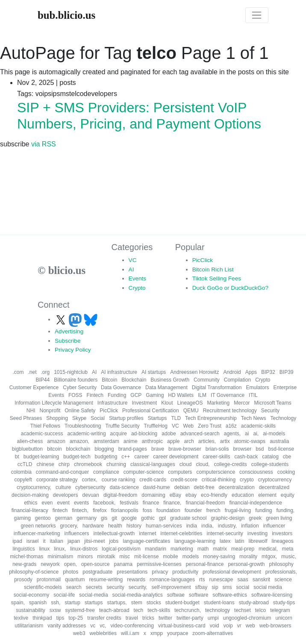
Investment (144, 403)
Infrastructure (113, 403)
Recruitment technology (230, 411)
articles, (207, 441)
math (203, 549)
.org (46, 372)
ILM (202, 395)
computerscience (216, 472)
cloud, (203, 464)
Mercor (242, 403)
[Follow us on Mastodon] (76, 319)
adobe (169, 434)
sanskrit (261, 580)
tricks (148, 618)
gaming (22, 518)
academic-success (42, 434)
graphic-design (228, 518)
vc (93, 626)
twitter (165, 618)
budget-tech (77, 457)
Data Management (166, 388)
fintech (60, 510)
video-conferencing (132, 626)
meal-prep (243, 549)
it (44, 541)
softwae (176, 595)
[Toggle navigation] (257, 15)
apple (173, 441)
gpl (162, 518)
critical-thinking (219, 480)
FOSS (75, 395)
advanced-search (200, 434)
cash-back (246, 457)
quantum (75, 580)
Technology (283, 418)
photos (71, 572)
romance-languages (172, 580)
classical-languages (153, 464)
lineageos (282, 541)
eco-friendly (214, 495)
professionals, (281, 572)
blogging (104, 449)
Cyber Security (80, 388)
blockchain (78, 449)
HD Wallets (181, 395)
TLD (176, 418)
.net (32, 372)
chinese (45, 464)
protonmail (49, 580)
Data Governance (121, 388)
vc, (103, 626)
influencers (77, 533)
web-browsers (275, 626)
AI (131, 270)
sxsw (55, 610)
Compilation (237, 380)
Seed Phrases (26, 418)
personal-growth (246, 564)
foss (147, 510)
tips (60, 618)
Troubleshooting (83, 426)
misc (125, 557)
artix (225, 441)
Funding (117, 395)
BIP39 (287, 372)
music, (289, 557)
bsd (260, 449)
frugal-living (238, 510)
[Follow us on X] (62, 319)
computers (180, 472)
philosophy (281, 564)
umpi (213, 618)
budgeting (106, 457)
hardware (93, 526)
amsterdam (106, 441)
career (141, 457)
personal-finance (205, 564)
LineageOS (190, 403)
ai (247, 434)
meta (288, 549)
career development (176, 457)
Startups (157, 418)
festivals (129, 503)
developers (66, 495)
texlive (21, 618)
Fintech (95, 395)
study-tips (284, 603)
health (115, 526)
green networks (38, 526)
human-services (164, 526)
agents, (232, 434)
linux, (60, 549)
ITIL (253, 395)
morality (248, 557)
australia (279, 441)
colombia (21, 472)
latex (225, 541)
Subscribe (68, 341)
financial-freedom (205, 503)
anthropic (152, 441)
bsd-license (281, 449)
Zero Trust (210, 426)
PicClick (203, 260)
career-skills (216, 457)
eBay (175, 495)
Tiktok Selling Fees (217, 278)
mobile (170, 557)
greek (255, 518)
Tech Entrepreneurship (211, 418)
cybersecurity (90, 487)
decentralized (274, 487)
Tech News (254, 418)
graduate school (188, 518)
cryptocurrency (275, 480)
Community (207, 380)
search (74, 587)
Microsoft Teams (273, 403)
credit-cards (153, 480)
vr (239, 626)
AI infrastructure (119, 372)
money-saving (219, 557)
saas (243, 580)
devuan (91, 495)
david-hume (157, 487)
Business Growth (170, 380)
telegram (280, 610)
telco (260, 610)
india (192, 526)
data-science (124, 487)
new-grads (24, 564)
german (64, 518)
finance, (172, 503)
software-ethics (230, 595)
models (191, 557)
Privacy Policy (73, 350)
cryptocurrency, (34, 487)
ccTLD (25, 464)
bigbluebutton (27, 449)
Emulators (257, 388)
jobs (114, 541)
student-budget (182, 603)
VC (133, 260)
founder (193, 510)
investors (282, 533)
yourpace (178, 633)
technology (218, 610)
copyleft (23, 480)
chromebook (88, 464)
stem (137, 603)
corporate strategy (57, 480)
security (115, 587)
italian (57, 541)
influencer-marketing (37, 533)
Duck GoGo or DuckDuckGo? (230, 288)
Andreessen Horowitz (194, 372)
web (250, 626)
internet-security (225, 533)
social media (268, 587)
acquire (119, 434)
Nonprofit (50, 411)
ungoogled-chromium (247, 618)
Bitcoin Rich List (213, 270)
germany (87, 518)
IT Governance (228, 395)
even (47, 503)
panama (123, 564)
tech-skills (159, 610)
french (213, 510)
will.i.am (130, 633)
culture (63, 487)
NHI (31, 411)
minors (85, 557)
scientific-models (43, 587)
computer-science (144, 472)
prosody (23, 580)
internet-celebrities (181, 533)
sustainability (31, 610)
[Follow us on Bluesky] (91, 319)
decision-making (30, 495)
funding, (286, 510)
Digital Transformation (217, 388)
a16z (231, 426)
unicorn (284, 618)
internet (147, 533)
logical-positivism (121, 549)
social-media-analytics (138, 595)
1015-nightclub (71, 372)
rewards (136, 580)
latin (239, 541)
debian (182, 487)
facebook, (104, 503)
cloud (186, 464)
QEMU (191, 411)
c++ (126, 457)
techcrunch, (188, 610)
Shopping (57, 418)
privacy (160, 572)
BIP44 (43, 380)
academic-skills (258, 426)
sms (227, 587)
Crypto (137, 288)
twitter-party (190, 618)
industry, (227, 526)
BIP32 (268, 372)
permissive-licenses (159, 564)
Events (138, 278)
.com (18, 372)
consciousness (256, 472)
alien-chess (30, 441)
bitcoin (54, 449)
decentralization (237, 487)
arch (189, 441)
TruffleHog (156, 426)
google (129, 518)
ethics (31, 503)
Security (270, 411)
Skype (79, 418)
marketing (182, 549)
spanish (38, 603)
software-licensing (272, 595)
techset (243, 610)
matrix (220, 549)
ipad (17, 541)
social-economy (31, 595)
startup (72, 603)
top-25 (76, 618)
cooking (286, 472)
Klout (167, 403)
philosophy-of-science (34, 572)
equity (288, 495)
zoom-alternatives (213, 633)
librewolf (258, 541)
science (283, 580)
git (114, 518)
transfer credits (104, 618)
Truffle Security (123, 426)
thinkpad (42, 618)
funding (263, 510)
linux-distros (84, 549)
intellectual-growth (114, 533)
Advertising (69, 331)
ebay (191, 495)
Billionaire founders (76, 380)
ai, (256, 434)
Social (98, 418)
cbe (287, 457)
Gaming (155, 395)
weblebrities (103, 633)
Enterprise (285, 388)
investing (257, 533)
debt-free (204, 487)
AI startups (154, 372)
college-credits (230, 464)
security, (138, 587)
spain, (18, 603)
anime (131, 441)
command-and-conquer (62, 472)
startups (94, 603)
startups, (117, 603)
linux (45, 549)
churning (116, 464)
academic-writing (87, 434)
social (243, 587)
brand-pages (133, 449)
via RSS (44, 144)
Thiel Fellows (45, 426)
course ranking (119, 480)
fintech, (80, 510)
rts (202, 580)
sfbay (202, 587)
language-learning (195, 541)
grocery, (69, 526)
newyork (50, 564)
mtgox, (269, 557)
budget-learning (41, 457)
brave (158, 449)
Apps (251, 372)
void (215, 626)
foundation (168, 510)
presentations (132, 572)
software (199, 595)
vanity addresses (67, 626)
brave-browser (185, 449)
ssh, (56, 603)
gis (104, 518)
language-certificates (146, 541)
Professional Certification (151, 411)
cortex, (90, 480)
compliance (106, 472)
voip (228, 626)
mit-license (146, 557)
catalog (270, 457)
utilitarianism (29, 626)
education (243, 495)
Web (188, 426)
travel (132, 618)
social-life (64, 595)
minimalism (60, 557)
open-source (96, 564)
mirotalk (106, 557)
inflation (250, 526)
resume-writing (106, 580)
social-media (93, 595)
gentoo (43, 518)
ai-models (274, 434)
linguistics (24, 549)
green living (279, 518)
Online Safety (80, 411)
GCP (136, 395)
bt (17, 457)
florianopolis (125, 510)
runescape (221, 580)
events (81, 503)
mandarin (156, 549)
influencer (274, 526)
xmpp (157, 633)
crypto (247, 480)
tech (139, 610)
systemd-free (80, 610)
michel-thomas (26, 557)
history (134, 526)
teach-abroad (114, 610)
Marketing (219, 403)
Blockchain (134, 380)
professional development (232, 572)
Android (232, 372)
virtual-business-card (182, 626)
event (63, 503)
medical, (268, 549)
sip (215, 587)
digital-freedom (120, 495)
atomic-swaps (250, 441)
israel (33, 541)
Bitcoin (109, 380)
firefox (100, 510)
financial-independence (255, 503)
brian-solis (217, 449)
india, (207, 526)
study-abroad (254, 603)
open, (71, 564)
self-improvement (171, 587)
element (267, 495)
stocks (154, 603)
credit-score (184, 480)
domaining (153, 495)
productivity (185, 572)
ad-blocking (144, 434)
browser (242, 449)
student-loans (219, 603)
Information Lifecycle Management (54, 403)
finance (151, 503)
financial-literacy (30, 510)
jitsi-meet (94, 541)
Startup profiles (126, 418)
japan (74, 541)
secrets (94, 587)
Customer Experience (34, 388)
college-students (270, 464)
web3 (79, 633)
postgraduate (97, 572)
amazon (56, 441)
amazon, (79, 441)
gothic (148, 518)
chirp (64, 464)
